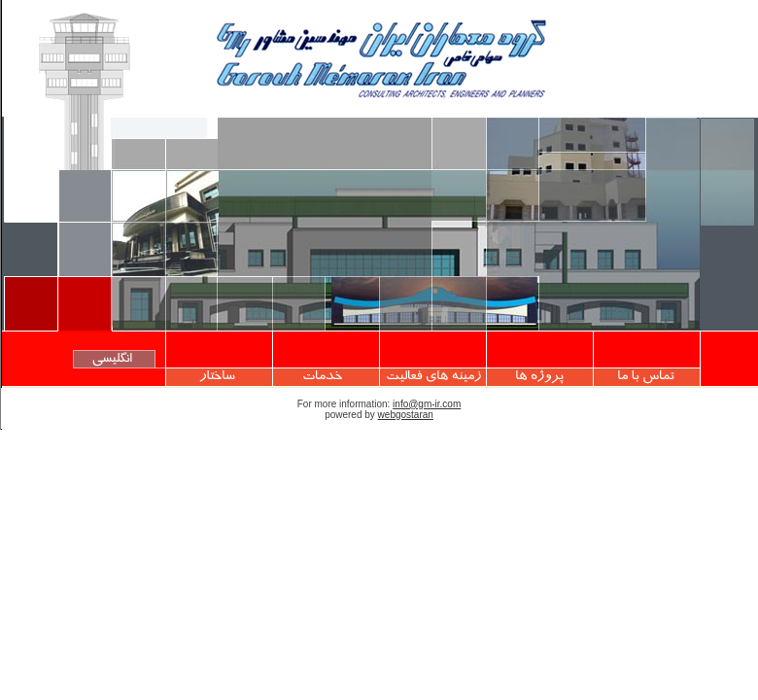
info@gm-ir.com (427, 404)
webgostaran (406, 415)
